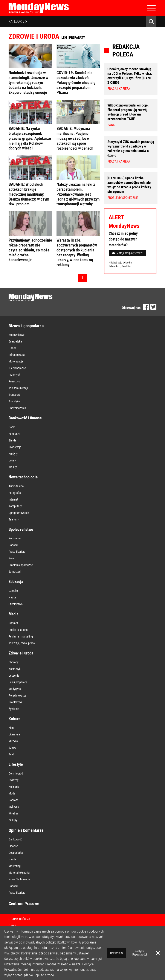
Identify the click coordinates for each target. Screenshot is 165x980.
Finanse (13, 846)
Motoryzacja (16, 361)
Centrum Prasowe (24, 904)
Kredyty (13, 454)
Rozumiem (117, 953)
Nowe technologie (23, 477)
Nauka (12, 597)
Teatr (12, 754)
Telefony (14, 519)
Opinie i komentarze (26, 830)
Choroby (14, 662)
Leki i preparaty (18, 682)
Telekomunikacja (19, 388)
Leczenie (14, 676)
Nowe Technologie (20, 879)
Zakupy (13, 820)
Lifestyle (16, 764)
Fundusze (14, 434)
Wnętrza (14, 813)
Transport (14, 395)
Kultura (15, 719)
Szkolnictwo (16, 604)
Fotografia (15, 493)
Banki (12, 427)
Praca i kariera (17, 552)
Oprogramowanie (19, 513)
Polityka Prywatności (140, 953)
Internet (13, 499)
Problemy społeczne (21, 565)
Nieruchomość (17, 368)
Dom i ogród (16, 773)
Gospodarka (16, 853)
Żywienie (14, 709)
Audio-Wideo (16, 486)
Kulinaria (14, 787)
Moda (12, 793)
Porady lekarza (17, 695)
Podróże (14, 800)
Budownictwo (17, 335)
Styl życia (14, 807)
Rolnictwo (14, 381)
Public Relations (18, 630)
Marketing (15, 866)
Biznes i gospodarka (26, 326)
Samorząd (15, 572)
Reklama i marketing (21, 636)
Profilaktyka (16, 702)
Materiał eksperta (19, 873)
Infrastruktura (17, 355)
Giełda (12, 440)
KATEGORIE (18, 21)
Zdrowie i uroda (21, 653)
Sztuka (13, 748)
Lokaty (13, 460)
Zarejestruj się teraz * (127, 253)
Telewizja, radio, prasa (22, 643)
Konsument (15, 538)
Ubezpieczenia (17, 408)
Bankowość (15, 839)
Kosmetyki (15, 669)
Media (14, 614)
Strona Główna (19, 919)
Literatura (14, 734)
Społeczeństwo (21, 529)
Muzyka (13, 741)
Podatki (13, 545)
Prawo (12, 558)
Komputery (15, 506)
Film (11, 728)
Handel (13, 348)
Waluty (13, 467)
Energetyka (15, 341)
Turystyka (14, 401)
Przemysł (14, 375)
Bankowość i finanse (25, 418)
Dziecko (13, 591)
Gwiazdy (14, 780)
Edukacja (16, 582)
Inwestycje (15, 447)
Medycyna (15, 689)
